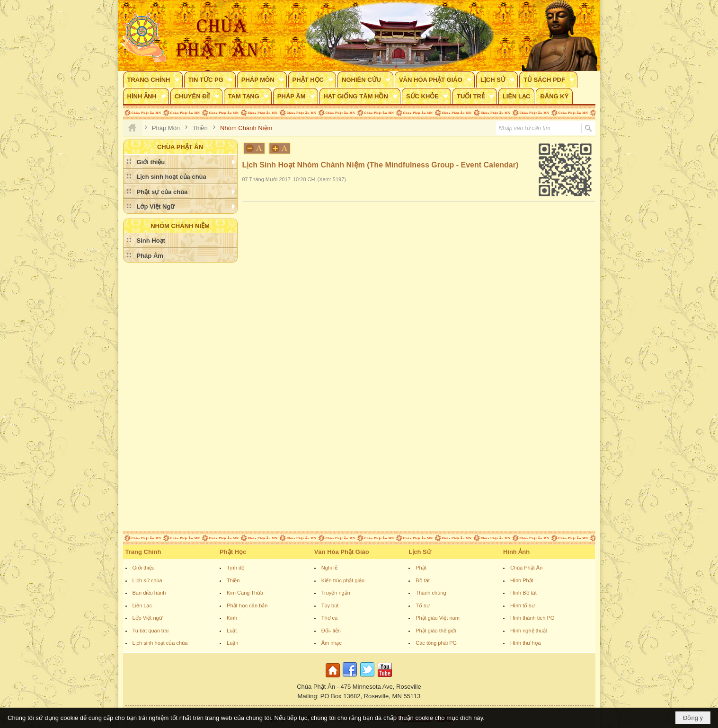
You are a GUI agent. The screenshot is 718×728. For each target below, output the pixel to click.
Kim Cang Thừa (245, 593)
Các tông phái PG (436, 643)
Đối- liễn (331, 631)
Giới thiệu (144, 568)
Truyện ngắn (336, 593)
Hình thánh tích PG (532, 618)
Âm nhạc (332, 643)
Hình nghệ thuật (529, 631)
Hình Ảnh (516, 552)
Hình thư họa (526, 643)
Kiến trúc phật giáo (343, 580)
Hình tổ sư (523, 605)
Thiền (233, 580)
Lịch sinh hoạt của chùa (160, 643)
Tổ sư (422, 605)
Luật (232, 631)
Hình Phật (522, 580)
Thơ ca (330, 618)
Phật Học (233, 552)
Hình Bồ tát (523, 593)
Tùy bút (330, 605)
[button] (153, 79)
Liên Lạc (142, 605)
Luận (232, 643)
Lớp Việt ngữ (147, 618)
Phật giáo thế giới (436, 631)
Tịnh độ (236, 568)
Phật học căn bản (247, 605)
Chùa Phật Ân (526, 568)
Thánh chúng (431, 593)
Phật (421, 568)
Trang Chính (143, 552)
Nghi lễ (329, 568)
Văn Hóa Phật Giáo (342, 552)
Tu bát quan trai (151, 631)
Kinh (232, 618)
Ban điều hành (149, 593)
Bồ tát (423, 580)
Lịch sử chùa (147, 580)
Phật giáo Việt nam (438, 618)
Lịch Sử (420, 552)
